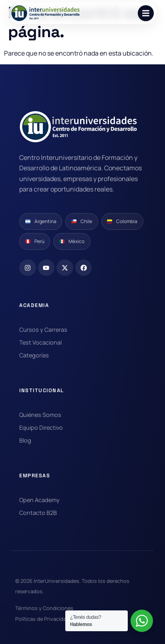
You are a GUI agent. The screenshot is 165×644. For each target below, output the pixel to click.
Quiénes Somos (40, 415)
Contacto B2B (38, 513)
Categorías (34, 355)
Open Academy (39, 500)
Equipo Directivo (41, 428)
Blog (25, 440)
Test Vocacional (40, 342)
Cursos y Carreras (43, 330)
